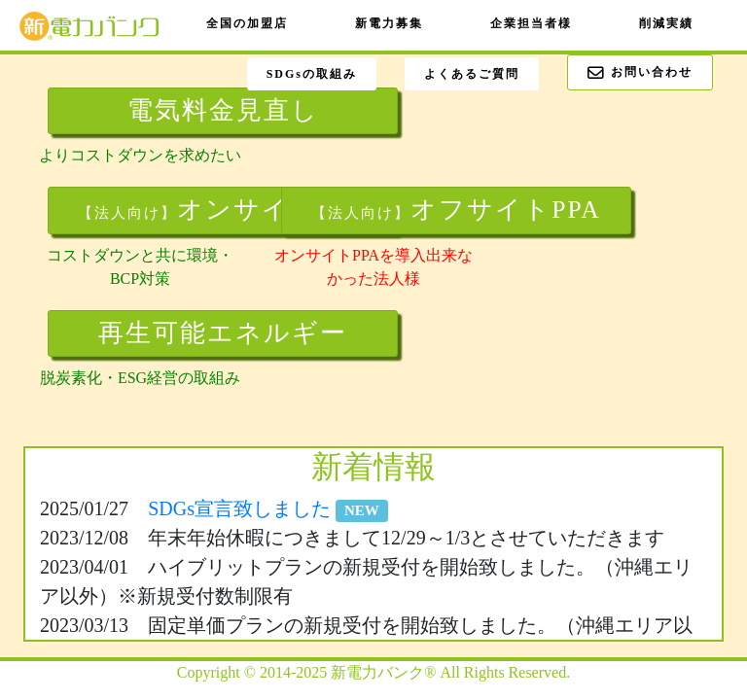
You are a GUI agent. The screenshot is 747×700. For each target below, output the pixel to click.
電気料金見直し (223, 110)
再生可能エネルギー (223, 333)
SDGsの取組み (312, 74)
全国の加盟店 (247, 23)
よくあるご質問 (472, 74)
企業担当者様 (531, 23)
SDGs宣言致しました (268, 508)
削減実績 (666, 23)
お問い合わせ (640, 73)
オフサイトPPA (456, 210)
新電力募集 (389, 23)
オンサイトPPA (223, 210)
